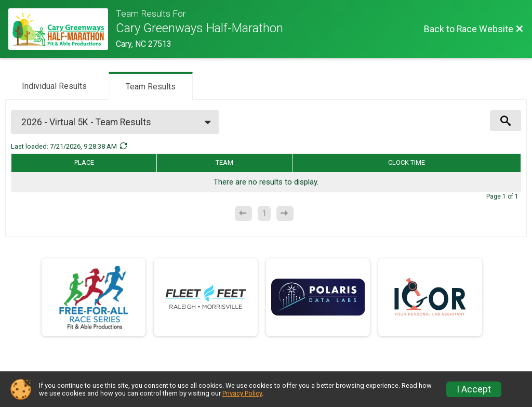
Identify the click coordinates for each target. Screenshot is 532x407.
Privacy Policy (242, 393)
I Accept (474, 389)
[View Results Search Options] (506, 121)
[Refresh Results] (123, 146)
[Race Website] (62, 29)
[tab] (54, 85)
